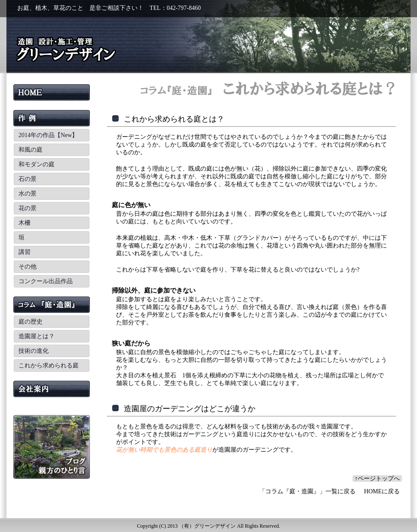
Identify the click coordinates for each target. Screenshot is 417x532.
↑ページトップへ (377, 478)
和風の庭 (31, 150)
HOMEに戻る (382, 491)
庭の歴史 (31, 322)
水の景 (28, 194)
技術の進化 (34, 351)
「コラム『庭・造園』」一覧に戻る (307, 491)
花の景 (28, 208)
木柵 (25, 223)
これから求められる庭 (49, 365)
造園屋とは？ (37, 336)
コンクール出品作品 (46, 281)
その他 (28, 267)
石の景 (28, 179)
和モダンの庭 (37, 164)
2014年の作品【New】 (48, 135)
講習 (25, 252)
